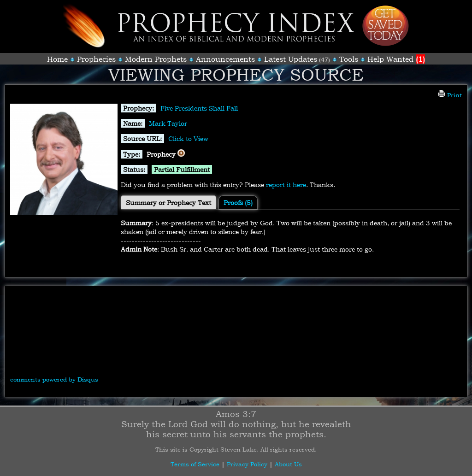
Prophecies (96, 59)
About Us (288, 464)
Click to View (188, 138)
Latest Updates (291, 59)
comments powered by (54, 379)
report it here (286, 185)
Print (450, 95)
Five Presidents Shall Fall (199, 108)
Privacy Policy (247, 464)
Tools (349, 59)
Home (57, 59)
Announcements (225, 59)
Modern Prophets (156, 59)
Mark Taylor (168, 123)
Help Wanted (396, 59)
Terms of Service (195, 464)
